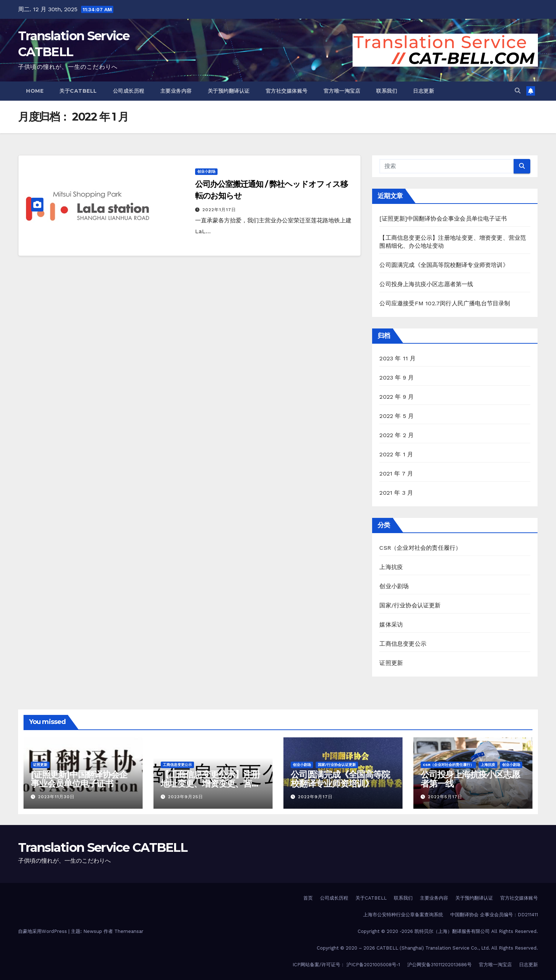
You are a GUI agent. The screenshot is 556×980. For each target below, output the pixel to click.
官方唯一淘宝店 (342, 91)
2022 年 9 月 (397, 397)
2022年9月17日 (315, 797)
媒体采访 (391, 625)
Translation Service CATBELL (103, 847)
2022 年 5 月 (397, 416)
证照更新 (391, 663)
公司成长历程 (129, 91)
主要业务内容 (176, 91)
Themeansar (129, 931)
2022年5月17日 (445, 797)
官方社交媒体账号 (287, 91)
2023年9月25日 (186, 797)
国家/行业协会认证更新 (410, 605)
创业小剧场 (206, 171)
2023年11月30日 (56, 797)
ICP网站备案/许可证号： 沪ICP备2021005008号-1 (346, 965)
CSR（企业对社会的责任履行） (420, 548)
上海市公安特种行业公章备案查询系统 (403, 915)
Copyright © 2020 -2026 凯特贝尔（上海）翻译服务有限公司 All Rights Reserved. (448, 931)
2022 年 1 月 (396, 454)
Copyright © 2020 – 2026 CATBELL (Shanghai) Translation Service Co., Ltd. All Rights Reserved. (427, 948)
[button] (518, 91)
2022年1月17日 (219, 210)
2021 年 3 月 (396, 493)
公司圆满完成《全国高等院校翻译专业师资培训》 (444, 265)
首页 (308, 898)
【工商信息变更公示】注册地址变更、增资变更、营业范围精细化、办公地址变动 (210, 784)
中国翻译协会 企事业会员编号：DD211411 (494, 915)
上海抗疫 (391, 567)
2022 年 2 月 (397, 435)
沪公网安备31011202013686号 (439, 965)
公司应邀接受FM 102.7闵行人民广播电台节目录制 (445, 303)
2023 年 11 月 (397, 358)
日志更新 (424, 91)
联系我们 (387, 91)
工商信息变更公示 (403, 644)
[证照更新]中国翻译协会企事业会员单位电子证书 (443, 219)
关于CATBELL (78, 91)
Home (35, 91)
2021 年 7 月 (396, 474)
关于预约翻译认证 (229, 91)
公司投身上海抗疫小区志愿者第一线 (426, 284)
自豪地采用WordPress (43, 931)
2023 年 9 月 (397, 378)
